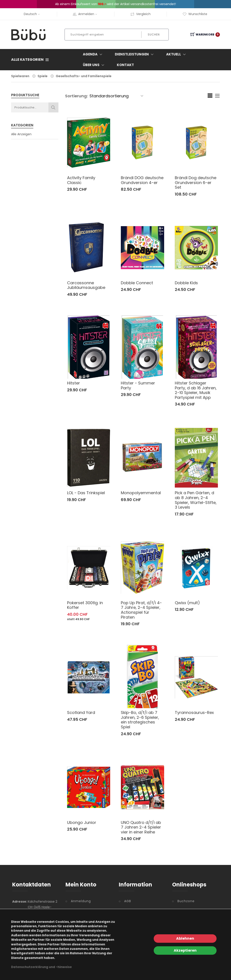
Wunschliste (195, 14)
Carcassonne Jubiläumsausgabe (86, 285)
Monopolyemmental (141, 493)
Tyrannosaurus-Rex (194, 712)
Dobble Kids (186, 283)
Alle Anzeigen (21, 134)
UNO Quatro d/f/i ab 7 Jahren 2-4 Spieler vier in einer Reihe (141, 827)
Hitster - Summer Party (138, 385)
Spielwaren (20, 76)
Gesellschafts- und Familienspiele (84, 76)
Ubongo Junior (82, 822)
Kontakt (125, 65)
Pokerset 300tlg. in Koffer (85, 605)
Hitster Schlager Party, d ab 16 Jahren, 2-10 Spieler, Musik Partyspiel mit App (196, 390)
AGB (128, 901)
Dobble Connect (137, 283)
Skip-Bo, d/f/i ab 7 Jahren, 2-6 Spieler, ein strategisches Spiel (140, 720)
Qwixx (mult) (187, 603)
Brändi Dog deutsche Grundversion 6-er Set (196, 182)
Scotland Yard (81, 712)
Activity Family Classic (81, 180)
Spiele (43, 76)
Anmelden (86, 14)
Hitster (74, 383)
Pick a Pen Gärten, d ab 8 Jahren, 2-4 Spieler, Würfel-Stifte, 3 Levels (196, 500)
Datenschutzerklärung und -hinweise (41, 967)
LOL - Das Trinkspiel (86, 493)
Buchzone (186, 901)
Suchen (154, 34)
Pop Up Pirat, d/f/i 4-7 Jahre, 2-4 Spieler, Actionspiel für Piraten (141, 610)
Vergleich (140, 14)
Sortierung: (76, 96)
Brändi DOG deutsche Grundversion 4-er (142, 180)
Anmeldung (81, 901)
